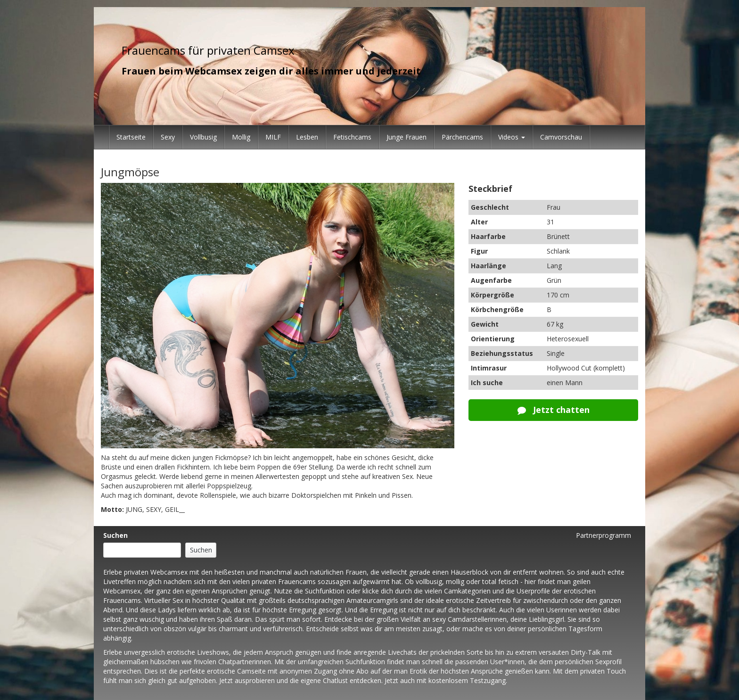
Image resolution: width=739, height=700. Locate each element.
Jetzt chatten (554, 410)
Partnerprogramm (604, 535)
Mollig (241, 137)
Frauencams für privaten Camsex (208, 50)
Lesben (307, 137)
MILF (273, 137)
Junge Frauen (406, 137)
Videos (512, 137)
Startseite (131, 137)
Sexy (168, 137)
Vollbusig (203, 137)
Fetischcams (352, 137)
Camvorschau (561, 137)
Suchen (115, 535)
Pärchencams (462, 137)
